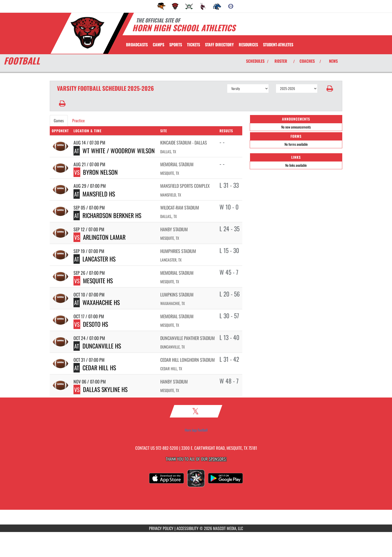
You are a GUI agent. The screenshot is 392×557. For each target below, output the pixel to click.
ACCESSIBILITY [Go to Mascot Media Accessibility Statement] (187, 528)
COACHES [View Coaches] (307, 61)
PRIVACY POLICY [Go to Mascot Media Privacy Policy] (161, 528)
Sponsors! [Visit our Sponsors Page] (218, 459)
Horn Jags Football (196, 430)
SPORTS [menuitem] (176, 44)
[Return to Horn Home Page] (87, 33)
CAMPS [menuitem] (158, 44)
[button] (330, 88)
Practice (78, 120)
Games (59, 120)
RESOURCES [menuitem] (248, 44)
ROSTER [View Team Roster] (281, 61)
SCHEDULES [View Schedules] (255, 61)
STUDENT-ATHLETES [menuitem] (278, 44)
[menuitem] (161, 6)
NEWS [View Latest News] (333, 61)
